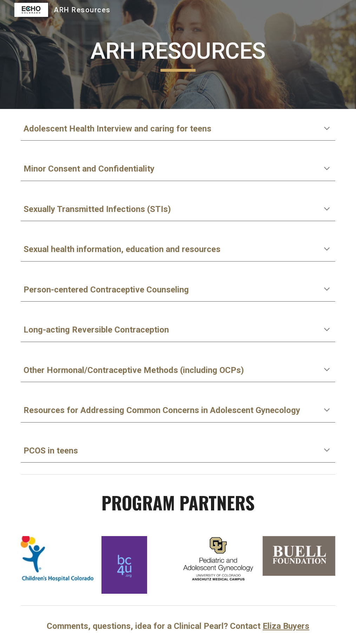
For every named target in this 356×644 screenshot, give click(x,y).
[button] (327, 129)
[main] (178, 55)
